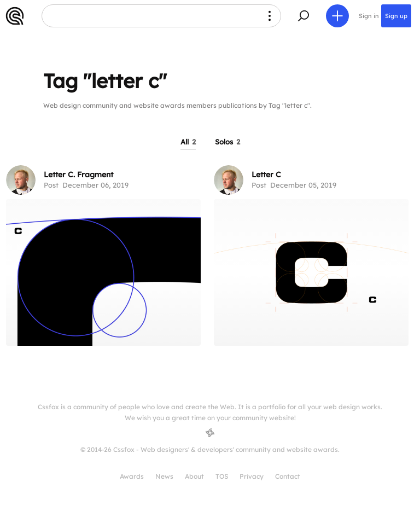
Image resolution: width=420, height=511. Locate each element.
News (164, 476)
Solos (227, 142)
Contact (288, 476)
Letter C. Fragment (78, 175)
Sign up (396, 16)
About (194, 476)
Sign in (369, 16)
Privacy (252, 476)
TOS (222, 476)
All (188, 142)
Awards (132, 476)
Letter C (266, 175)
